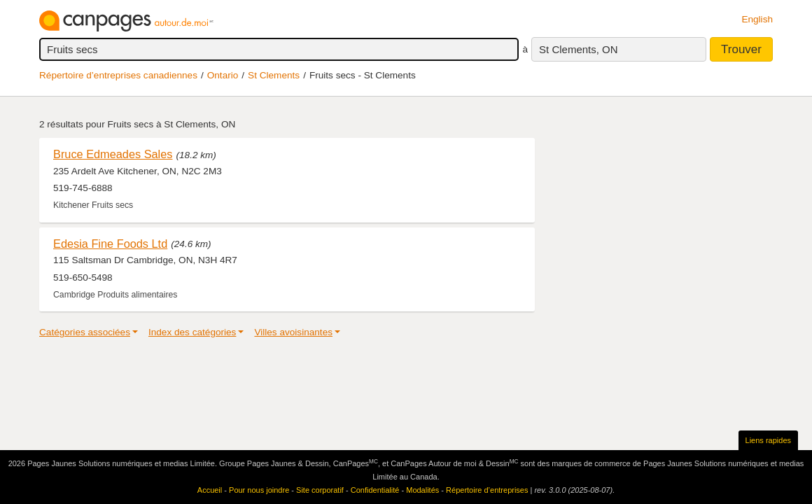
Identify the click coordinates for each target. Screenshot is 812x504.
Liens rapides (768, 440)
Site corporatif (320, 490)
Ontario (223, 75)
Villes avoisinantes (293, 332)
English (757, 19)
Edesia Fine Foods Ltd (110, 244)
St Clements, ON (579, 49)
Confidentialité (375, 490)
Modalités (422, 490)
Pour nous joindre (259, 490)
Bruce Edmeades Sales (113, 154)
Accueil (210, 490)
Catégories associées (85, 332)
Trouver (741, 49)
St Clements (274, 75)
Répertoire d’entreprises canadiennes (118, 75)
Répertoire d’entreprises (487, 490)
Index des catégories (192, 332)
